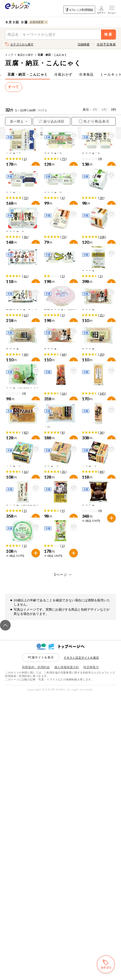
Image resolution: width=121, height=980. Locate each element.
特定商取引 (91, 953)
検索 (108, 34)
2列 (104, 109)
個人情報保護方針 (67, 953)
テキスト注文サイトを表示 (81, 943)
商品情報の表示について (25, 133)
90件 (41, 110)
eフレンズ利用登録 (79, 10)
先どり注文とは (63, 133)
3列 (113, 109)
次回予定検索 (106, 44)
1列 (95, 109)
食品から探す (25, 55)
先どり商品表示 (94, 121)
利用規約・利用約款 (36, 953)
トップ (9, 55)
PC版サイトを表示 (41, 943)
